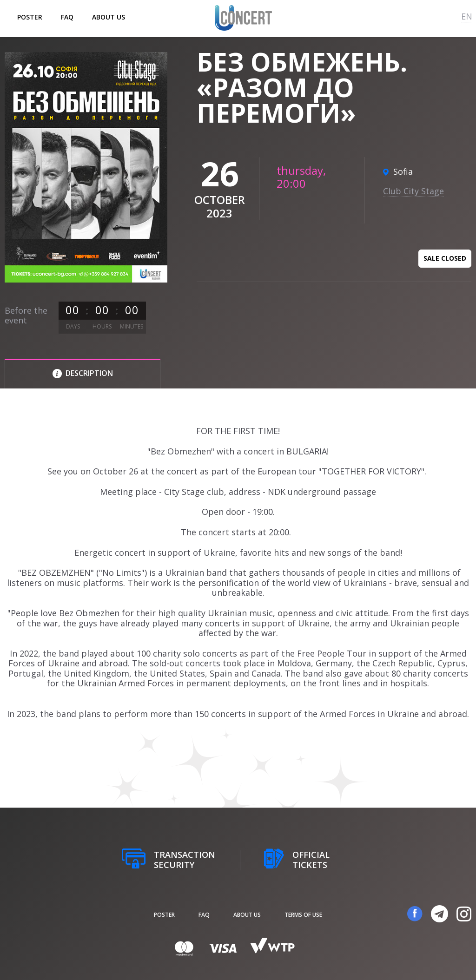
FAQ (67, 17)
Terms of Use (303, 915)
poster (30, 17)
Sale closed (445, 258)
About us (109, 17)
